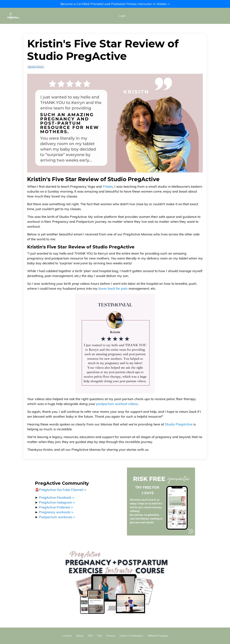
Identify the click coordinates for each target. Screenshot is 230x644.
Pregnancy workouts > (56, 512)
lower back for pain (113, 288)
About (80, 636)
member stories (36, 67)
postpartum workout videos (117, 404)
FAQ (100, 636)
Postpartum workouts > (57, 517)
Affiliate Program (158, 636)
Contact (67, 636)
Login (122, 16)
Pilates (108, 186)
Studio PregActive (179, 424)
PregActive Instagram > (57, 502)
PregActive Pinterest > (56, 507)
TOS (90, 636)
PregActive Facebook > (57, 497)
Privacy (111, 636)
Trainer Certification (131, 636)
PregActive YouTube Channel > (63, 490)
